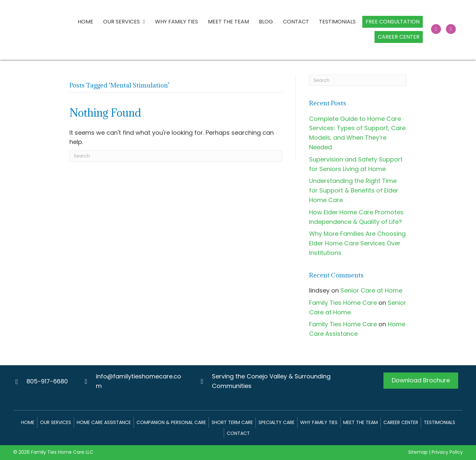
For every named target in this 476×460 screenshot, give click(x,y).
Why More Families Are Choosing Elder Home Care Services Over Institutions (357, 243)
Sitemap (418, 452)
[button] (436, 29)
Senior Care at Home (371, 290)
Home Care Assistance (104, 422)
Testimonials (439, 422)
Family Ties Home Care (343, 303)
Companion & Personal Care (171, 422)
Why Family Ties (319, 422)
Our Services (56, 422)
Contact (238, 433)
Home (28, 422)
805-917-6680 (47, 381)
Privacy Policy (447, 452)
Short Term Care (232, 422)
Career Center (401, 422)
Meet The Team (360, 422)
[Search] (176, 156)
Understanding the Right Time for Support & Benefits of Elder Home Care (354, 190)
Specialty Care (277, 422)
